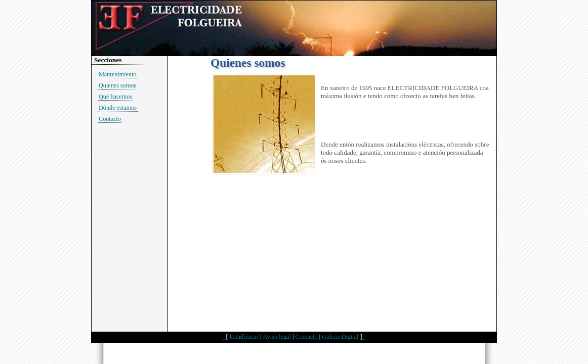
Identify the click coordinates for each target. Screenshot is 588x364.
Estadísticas (244, 337)
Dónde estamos (118, 108)
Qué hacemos (115, 97)
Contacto (110, 119)
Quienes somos (117, 85)
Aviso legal (277, 337)
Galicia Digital (340, 337)
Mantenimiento (118, 74)
